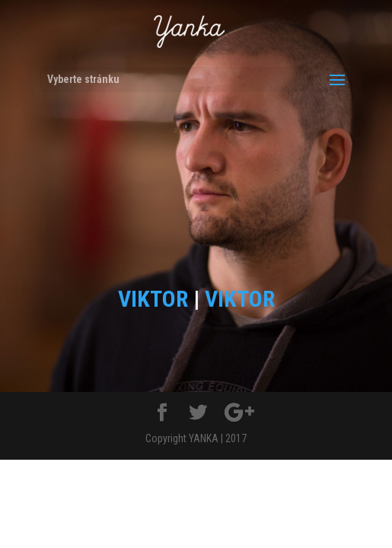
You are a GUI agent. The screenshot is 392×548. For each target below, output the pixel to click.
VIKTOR (153, 299)
